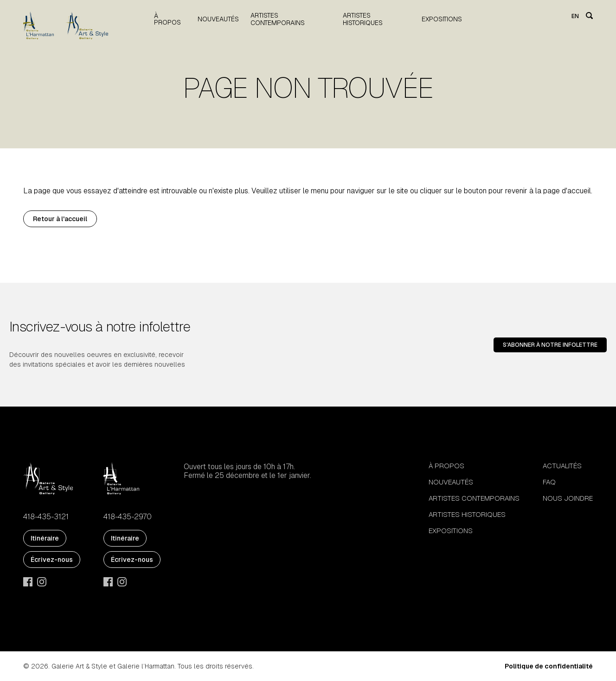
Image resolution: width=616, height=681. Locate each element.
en (575, 16)
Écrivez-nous (52, 560)
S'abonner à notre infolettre (550, 345)
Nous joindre (568, 498)
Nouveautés (218, 19)
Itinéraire (45, 538)
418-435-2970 (128, 517)
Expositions (442, 19)
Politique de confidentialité (549, 666)
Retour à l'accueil (60, 219)
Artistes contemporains (278, 19)
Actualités (562, 466)
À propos (167, 19)
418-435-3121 (46, 517)
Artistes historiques (363, 19)
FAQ (549, 482)
